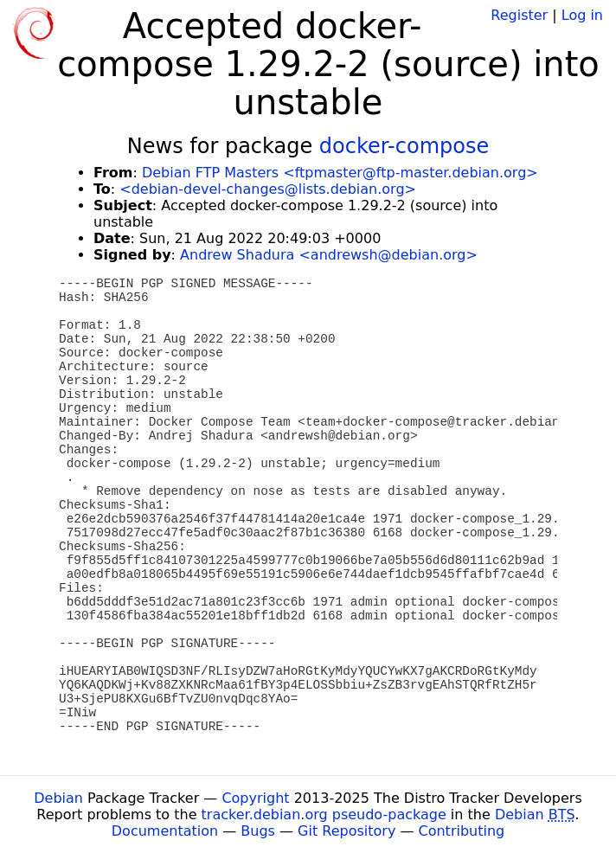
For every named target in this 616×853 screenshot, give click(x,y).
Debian (58, 798)
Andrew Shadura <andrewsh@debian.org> (329, 255)
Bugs (258, 831)
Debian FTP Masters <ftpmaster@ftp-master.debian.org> (340, 173)
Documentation (165, 831)
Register (519, 15)
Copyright (255, 798)
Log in (582, 15)
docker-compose (404, 146)
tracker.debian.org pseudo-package (324, 815)
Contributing (462, 831)
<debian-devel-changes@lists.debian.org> (268, 189)
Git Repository (346, 831)
